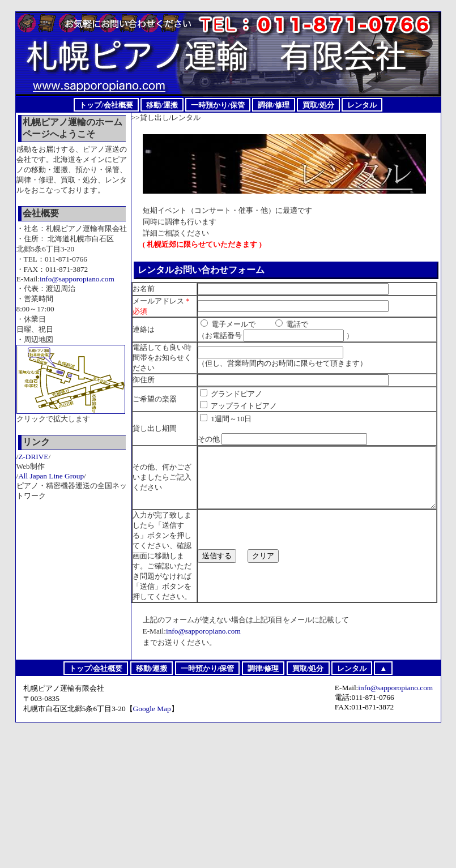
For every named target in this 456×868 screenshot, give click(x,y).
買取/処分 (318, 104)
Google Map (152, 843)
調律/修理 (274, 104)
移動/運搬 (162, 104)
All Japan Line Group (51, 476)
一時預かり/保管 (218, 104)
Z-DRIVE (33, 457)
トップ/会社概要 (106, 104)
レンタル (362, 104)
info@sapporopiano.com (203, 765)
